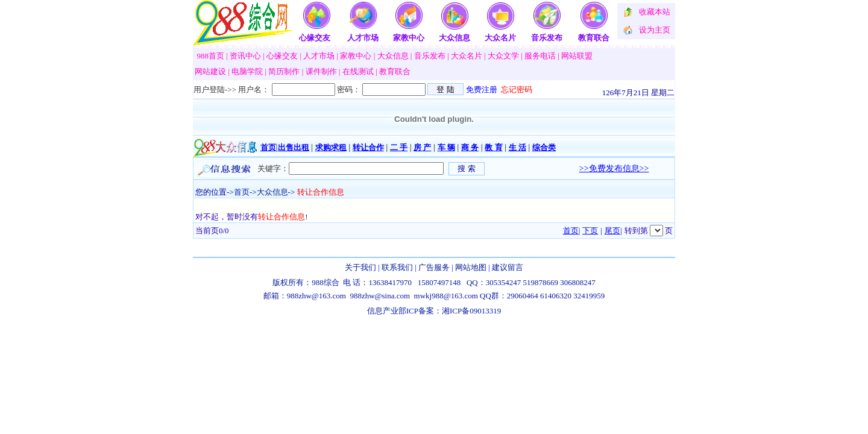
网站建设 (210, 71)
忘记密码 (517, 90)
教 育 (493, 147)
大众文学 (503, 56)
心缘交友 (315, 38)
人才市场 (363, 38)
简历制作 (284, 71)
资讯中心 (245, 56)
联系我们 (397, 267)
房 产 (422, 147)
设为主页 (655, 30)
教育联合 (594, 38)
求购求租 (331, 147)
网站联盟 (577, 56)
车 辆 (446, 147)
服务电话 (540, 56)
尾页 (612, 231)
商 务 (470, 147)
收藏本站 (655, 12)
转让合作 (368, 147)
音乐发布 (547, 38)
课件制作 (321, 71)
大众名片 (500, 38)
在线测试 (358, 71)
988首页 (211, 56)
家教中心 (409, 38)
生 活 (517, 147)
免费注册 (482, 90)
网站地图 (471, 267)
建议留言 (508, 267)
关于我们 (360, 267)
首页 (268, 147)
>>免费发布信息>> (614, 168)
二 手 (399, 147)
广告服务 (434, 267)
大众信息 (454, 38)
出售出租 (294, 147)
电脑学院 (247, 71)
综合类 (544, 147)
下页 (590, 231)
